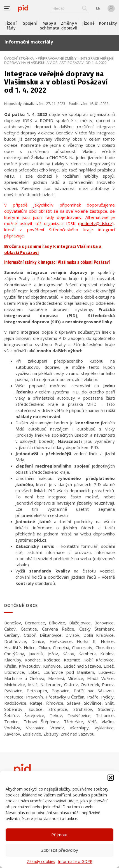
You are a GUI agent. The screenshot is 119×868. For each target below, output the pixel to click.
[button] (111, 778)
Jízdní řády (11, 26)
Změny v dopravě (69, 26)
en (98, 8)
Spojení (30, 23)
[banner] (23, 8)
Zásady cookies (41, 862)
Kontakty (108, 23)
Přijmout (60, 835)
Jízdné (88, 23)
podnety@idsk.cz (96, 223)
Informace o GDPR (75, 862)
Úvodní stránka (19, 58)
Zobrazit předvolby (60, 850)
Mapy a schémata (50, 26)
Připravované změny (57, 58)
